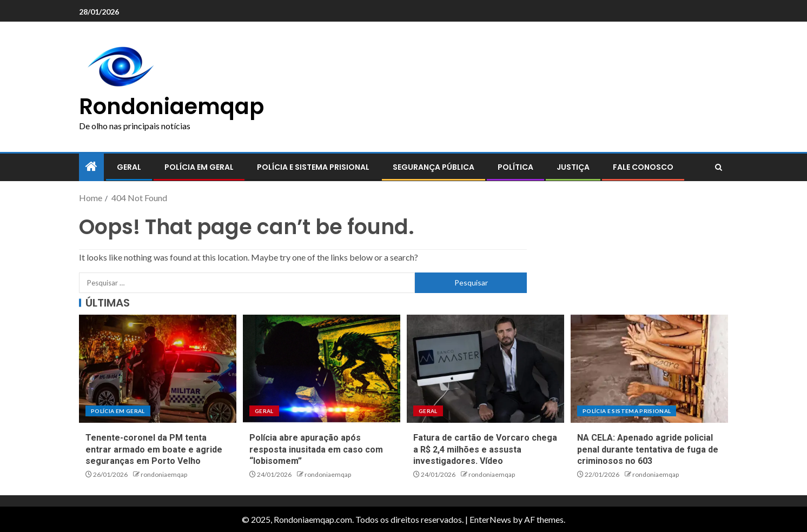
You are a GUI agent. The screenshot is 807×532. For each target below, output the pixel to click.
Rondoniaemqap (171, 107)
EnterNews (490, 519)
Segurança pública (434, 167)
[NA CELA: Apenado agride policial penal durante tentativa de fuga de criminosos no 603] (649, 369)
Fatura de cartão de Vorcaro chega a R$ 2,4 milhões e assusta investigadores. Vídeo (485, 449)
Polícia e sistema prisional (313, 167)
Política (515, 167)
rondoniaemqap (164, 474)
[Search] (719, 168)
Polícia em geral (199, 167)
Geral (129, 167)
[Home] (91, 167)
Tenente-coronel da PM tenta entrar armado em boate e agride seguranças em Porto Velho (154, 449)
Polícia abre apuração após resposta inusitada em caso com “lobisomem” (316, 449)
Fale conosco (643, 167)
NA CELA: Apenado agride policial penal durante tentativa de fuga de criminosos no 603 (648, 449)
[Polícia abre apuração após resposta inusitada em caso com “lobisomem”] (322, 369)
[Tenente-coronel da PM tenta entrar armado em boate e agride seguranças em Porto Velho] (158, 369)
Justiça (573, 167)
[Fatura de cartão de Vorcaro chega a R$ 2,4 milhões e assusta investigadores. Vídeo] (485, 369)
